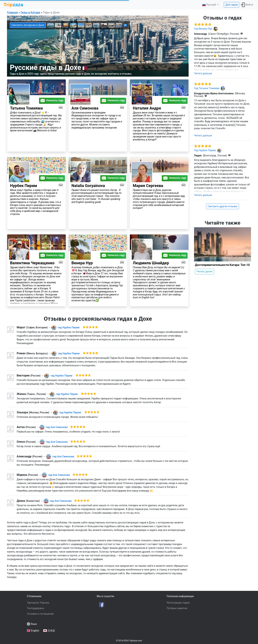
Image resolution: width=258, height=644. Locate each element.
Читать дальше (203, 73)
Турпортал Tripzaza (38, 603)
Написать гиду (52, 101)
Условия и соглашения (40, 614)
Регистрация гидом (178, 603)
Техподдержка (35, 608)
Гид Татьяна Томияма (207, 88)
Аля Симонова (57, 427)
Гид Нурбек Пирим (205, 150)
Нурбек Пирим (70, 327)
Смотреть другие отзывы (223, 206)
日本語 (51, 631)
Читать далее (205, 271)
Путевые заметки (177, 608)
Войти (247, 5)
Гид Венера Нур (203, 28)
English (35, 631)
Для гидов (231, 5)
